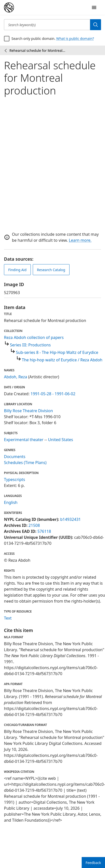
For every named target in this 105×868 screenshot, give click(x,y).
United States (61, 440)
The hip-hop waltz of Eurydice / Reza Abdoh (62, 360)
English (11, 502)
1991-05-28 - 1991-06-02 (53, 394)
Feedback (93, 863)
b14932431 (70, 519)
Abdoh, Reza (16, 377)
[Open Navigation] (94, 7)
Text (8, 618)
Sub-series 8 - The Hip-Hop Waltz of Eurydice (57, 352)
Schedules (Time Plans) (25, 463)
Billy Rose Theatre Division (28, 411)
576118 (44, 531)
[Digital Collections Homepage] (9, 7)
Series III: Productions (30, 345)
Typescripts (15, 479)
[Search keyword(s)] (47, 25)
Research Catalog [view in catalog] (51, 270)
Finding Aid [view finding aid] (17, 270)
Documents (15, 457)
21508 (34, 525)
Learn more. (80, 240)
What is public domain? (75, 39)
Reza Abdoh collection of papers (34, 337)
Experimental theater (24, 440)
